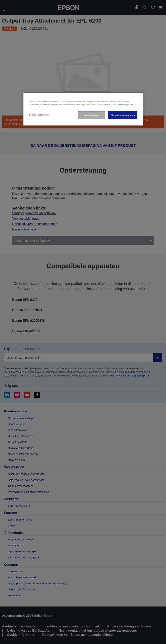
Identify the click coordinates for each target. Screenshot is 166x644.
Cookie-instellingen (39, 115)
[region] (83, 109)
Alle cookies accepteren (122, 115)
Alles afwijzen (92, 115)
